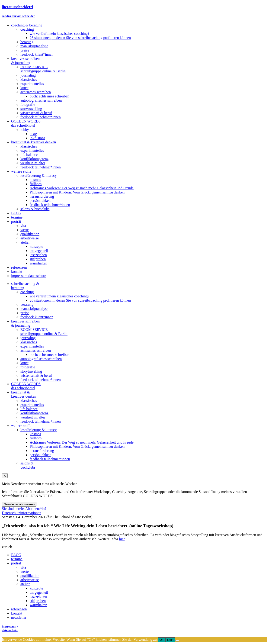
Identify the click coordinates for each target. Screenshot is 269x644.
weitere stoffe (21, 426)
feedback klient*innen (37, 317)
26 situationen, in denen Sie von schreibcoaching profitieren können (80, 300)
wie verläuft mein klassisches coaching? (59, 296)
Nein (170, 640)
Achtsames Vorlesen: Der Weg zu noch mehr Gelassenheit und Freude (82, 442)
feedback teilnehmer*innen (41, 380)
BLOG (16, 555)
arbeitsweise (30, 580)
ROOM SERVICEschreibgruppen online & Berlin (44, 332)
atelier (25, 584)
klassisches (29, 342)
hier (122, 539)
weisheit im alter (33, 417)
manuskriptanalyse (34, 309)
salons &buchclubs (28, 465)
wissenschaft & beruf (36, 375)
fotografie (28, 367)
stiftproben (38, 601)
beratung (27, 304)
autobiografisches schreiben (41, 359)
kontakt (17, 613)
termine (17, 559)
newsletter (19, 617)
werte (25, 572)
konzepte (36, 588)
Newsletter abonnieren (19, 504)
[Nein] (177, 641)
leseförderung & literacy (38, 430)
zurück (7, 547)
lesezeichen (38, 597)
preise (25, 313)
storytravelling (31, 371)
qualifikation (30, 576)
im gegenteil (39, 592)
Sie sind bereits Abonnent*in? (24, 509)
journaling (28, 338)
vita (23, 567)
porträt (16, 563)
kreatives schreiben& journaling (25, 323)
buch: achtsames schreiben (50, 355)
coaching (27, 292)
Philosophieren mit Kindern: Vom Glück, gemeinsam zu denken (77, 446)
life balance (29, 409)
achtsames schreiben (36, 350)
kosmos (35, 434)
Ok (162, 640)
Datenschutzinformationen (22, 513)
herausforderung (42, 451)
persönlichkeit (40, 455)
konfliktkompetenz (34, 413)
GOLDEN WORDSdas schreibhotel (26, 386)
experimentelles (32, 346)
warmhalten (38, 605)
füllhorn (36, 438)
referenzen (19, 609)
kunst (24, 363)
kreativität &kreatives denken (24, 394)
